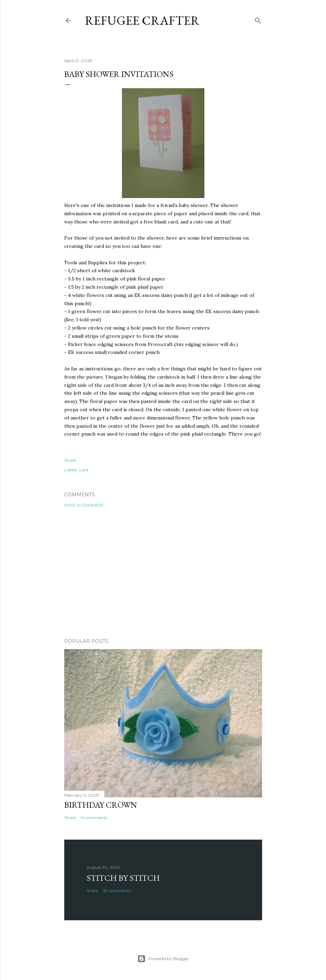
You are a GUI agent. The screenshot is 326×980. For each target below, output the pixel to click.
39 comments (117, 891)
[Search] (258, 19)
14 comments (94, 817)
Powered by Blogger (163, 959)
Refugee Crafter (142, 20)
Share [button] (70, 460)
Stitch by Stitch (123, 878)
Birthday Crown (101, 805)
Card (83, 470)
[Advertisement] (163, 573)
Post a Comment (84, 505)
